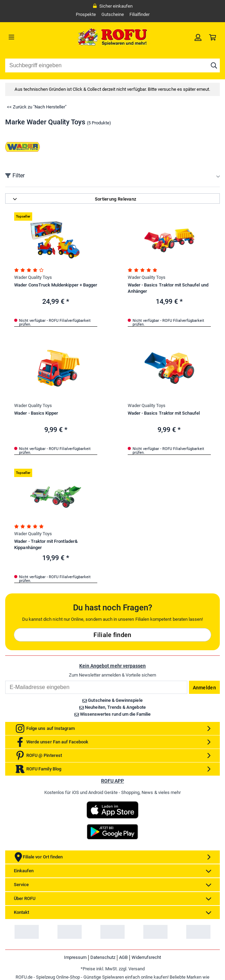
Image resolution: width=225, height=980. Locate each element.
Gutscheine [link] (113, 14)
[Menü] (32, 37)
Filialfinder (139, 14)
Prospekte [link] (86, 14)
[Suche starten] (214, 65)
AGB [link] (123, 957)
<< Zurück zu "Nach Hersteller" (37, 107)
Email (5, 681)
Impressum (75, 957)
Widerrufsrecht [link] (146, 957)
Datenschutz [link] (103, 957)
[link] (198, 37)
